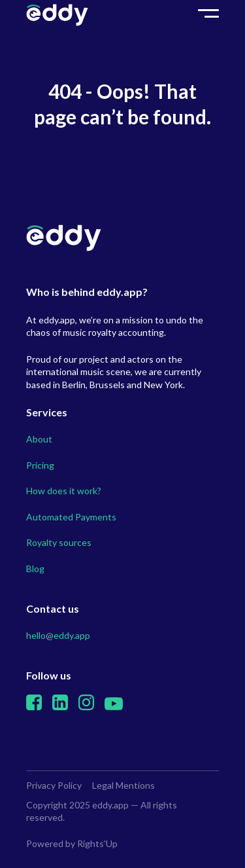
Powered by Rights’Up (72, 843)
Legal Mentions (123, 785)
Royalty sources (59, 542)
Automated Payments (71, 517)
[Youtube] (114, 707)
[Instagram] (86, 707)
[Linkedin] (60, 707)
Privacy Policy (54, 785)
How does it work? (64, 491)
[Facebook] (34, 707)
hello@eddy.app (58, 635)
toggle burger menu (208, 15)
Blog (35, 569)
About (39, 439)
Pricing (40, 465)
